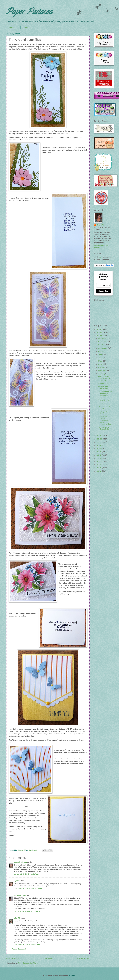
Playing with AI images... (104, 413)
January (102, 374)
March (101, 367)
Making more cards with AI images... (104, 378)
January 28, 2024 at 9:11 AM (27, 945)
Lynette (17, 881)
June (101, 358)
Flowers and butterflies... (104, 387)
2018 (99, 452)
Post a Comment (19, 949)
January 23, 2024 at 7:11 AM (27, 874)
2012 (99, 471)
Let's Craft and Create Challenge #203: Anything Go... (105, 420)
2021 (99, 442)
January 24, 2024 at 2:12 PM (27, 911)
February (102, 371)
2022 (100, 439)
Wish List (14, 27)
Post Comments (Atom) (28, 963)
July (100, 354)
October (102, 345)
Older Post (83, 958)
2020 (100, 445)
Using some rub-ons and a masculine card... (105, 394)
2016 (99, 458)
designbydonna (20, 862)
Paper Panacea (29, 12)
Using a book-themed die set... (104, 429)
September (103, 348)
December (103, 338)
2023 (100, 436)
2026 (100, 329)
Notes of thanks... (105, 383)
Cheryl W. (100, 225)
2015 (99, 461)
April (100, 364)
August (101, 351)
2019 (99, 449)
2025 (100, 333)
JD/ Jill (17, 918)
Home (26, 27)
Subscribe (103, 291)
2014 (99, 465)
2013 (99, 468)
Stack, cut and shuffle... (104, 408)
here (101, 257)
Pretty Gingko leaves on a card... (104, 402)
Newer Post (13, 958)
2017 (99, 455)
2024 (100, 336)
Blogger (72, 975)
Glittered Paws (20, 895)
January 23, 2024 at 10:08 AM (28, 888)
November (103, 342)
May (100, 361)
